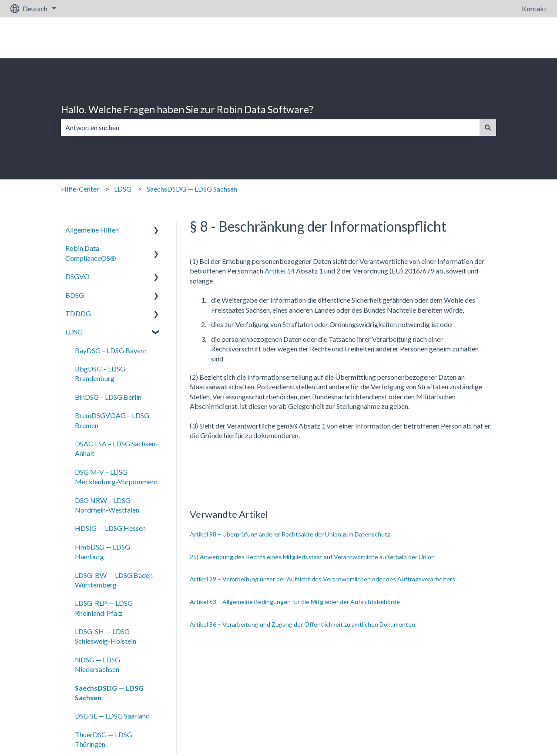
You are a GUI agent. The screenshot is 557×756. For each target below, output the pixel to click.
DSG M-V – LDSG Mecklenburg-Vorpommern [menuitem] (116, 477)
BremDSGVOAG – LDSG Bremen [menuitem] (112, 420)
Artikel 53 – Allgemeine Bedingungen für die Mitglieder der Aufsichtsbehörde (295, 602)
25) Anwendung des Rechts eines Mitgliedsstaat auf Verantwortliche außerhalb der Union (312, 557)
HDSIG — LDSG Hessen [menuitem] (110, 528)
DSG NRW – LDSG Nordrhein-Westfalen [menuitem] (107, 505)
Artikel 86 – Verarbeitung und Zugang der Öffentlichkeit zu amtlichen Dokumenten (302, 624)
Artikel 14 (280, 271)
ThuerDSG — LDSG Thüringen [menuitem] (104, 739)
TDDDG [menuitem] (78, 313)
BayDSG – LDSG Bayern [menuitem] (111, 350)
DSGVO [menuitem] (77, 276)
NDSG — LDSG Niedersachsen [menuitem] (97, 664)
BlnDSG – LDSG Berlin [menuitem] (108, 397)
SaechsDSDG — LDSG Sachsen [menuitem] (109, 693)
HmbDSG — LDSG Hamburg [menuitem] (102, 552)
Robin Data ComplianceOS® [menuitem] (91, 253)
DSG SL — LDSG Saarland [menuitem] (112, 716)
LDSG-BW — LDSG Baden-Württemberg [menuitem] (115, 580)
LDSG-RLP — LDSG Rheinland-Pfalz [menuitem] (104, 608)
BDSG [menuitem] (75, 295)
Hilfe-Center (80, 189)
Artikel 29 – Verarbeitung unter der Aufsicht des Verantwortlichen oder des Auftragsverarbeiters (322, 579)
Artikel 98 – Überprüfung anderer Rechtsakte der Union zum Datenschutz (290, 534)
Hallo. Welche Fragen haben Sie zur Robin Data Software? (187, 109)
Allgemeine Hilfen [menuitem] (92, 230)
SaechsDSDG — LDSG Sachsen (192, 189)
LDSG (123, 189)
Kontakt (534, 8)
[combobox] (270, 128)
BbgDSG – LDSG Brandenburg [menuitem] (100, 373)
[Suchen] (488, 128)
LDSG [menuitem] (74, 332)
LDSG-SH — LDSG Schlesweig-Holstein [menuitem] (106, 636)
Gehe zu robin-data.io (506, 38)
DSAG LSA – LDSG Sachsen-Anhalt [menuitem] (116, 448)
